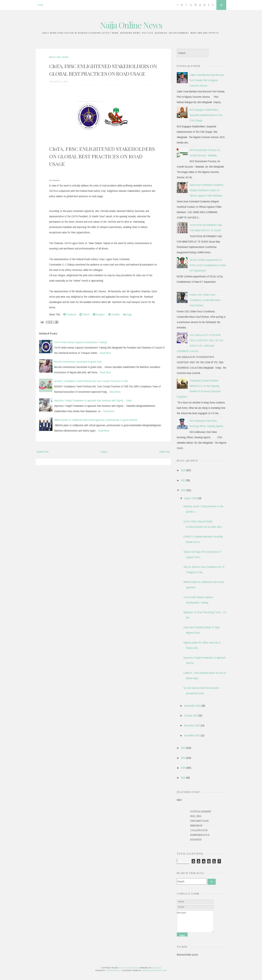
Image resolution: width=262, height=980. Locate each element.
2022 (183, 490)
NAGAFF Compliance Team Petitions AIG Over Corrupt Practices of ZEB (91, 381)
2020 (183, 470)
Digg (127, 314)
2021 (183, 480)
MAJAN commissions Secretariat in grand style (78, 362)
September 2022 (192, 706)
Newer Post (43, 452)
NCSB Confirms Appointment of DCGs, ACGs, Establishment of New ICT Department (208, 265)
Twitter (85, 314)
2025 (183, 768)
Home (41, 5)
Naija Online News (131, 25)
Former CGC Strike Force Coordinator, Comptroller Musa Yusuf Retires (205, 300)
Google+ (99, 314)
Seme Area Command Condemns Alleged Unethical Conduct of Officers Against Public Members (206, 190)
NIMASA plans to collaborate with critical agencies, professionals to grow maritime (96, 420)
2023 (183, 748)
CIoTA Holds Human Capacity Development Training (80, 342)
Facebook (70, 314)
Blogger (157, 968)
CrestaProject (113, 970)
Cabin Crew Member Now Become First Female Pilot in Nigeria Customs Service (207, 80)
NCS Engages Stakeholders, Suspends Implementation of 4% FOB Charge (206, 115)
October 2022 (191, 715)
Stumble (114, 314)
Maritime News (59, 57)
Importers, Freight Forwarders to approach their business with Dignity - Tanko (93, 400)
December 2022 (192, 735)
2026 (183, 778)
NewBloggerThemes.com (154, 970)
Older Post (165, 452)
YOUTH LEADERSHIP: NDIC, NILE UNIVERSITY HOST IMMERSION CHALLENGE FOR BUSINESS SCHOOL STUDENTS (201, 826)
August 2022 (190, 498)
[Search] (192, 881)
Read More (105, 353)
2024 (183, 758)
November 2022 (192, 725)
